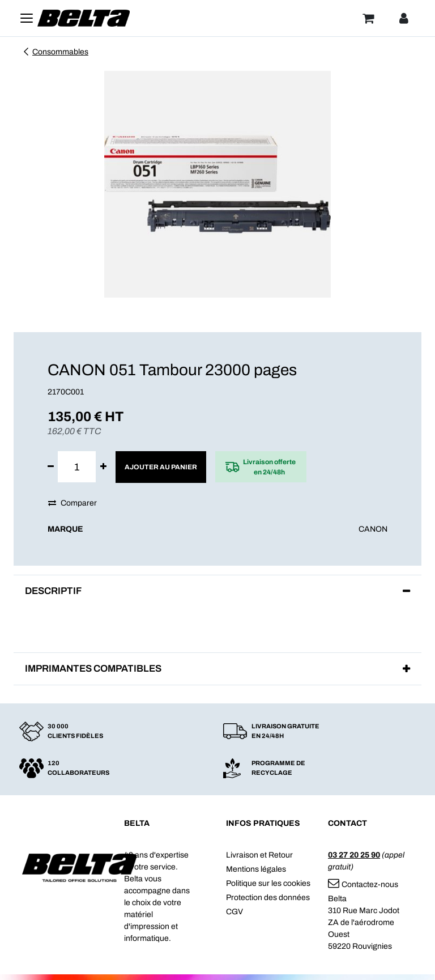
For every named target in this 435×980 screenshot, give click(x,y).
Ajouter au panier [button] (161, 467)
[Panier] (368, 18)
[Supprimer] (51, 467)
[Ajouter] (103, 467)
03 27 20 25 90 (354, 855)
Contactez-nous (363, 884)
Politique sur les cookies (268, 883)
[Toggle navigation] (27, 18)
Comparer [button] (72, 503)
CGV (234, 912)
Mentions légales (256, 869)
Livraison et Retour (259, 855)
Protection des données (268, 898)
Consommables (55, 52)
